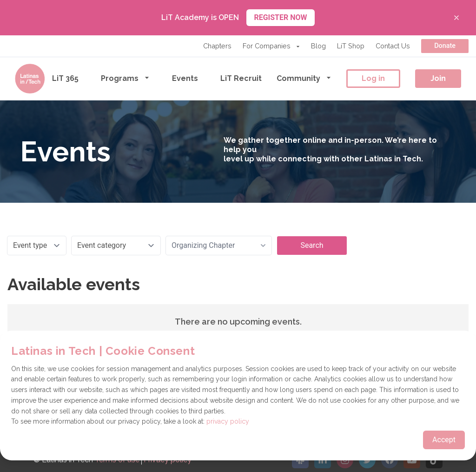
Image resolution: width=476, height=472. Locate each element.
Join (438, 78)
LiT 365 (65, 78)
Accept (444, 440)
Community (304, 78)
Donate (445, 46)
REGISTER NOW (280, 17)
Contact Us (393, 46)
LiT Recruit (241, 78)
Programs (125, 78)
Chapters (217, 46)
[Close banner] (456, 18)
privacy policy (228, 421)
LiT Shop (351, 46)
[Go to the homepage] (30, 79)
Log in (373, 78)
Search (312, 245)
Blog (318, 46)
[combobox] (219, 246)
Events (185, 78)
